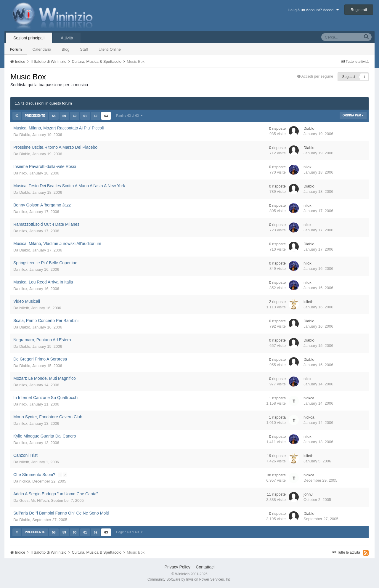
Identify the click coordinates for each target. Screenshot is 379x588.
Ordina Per (353, 115)
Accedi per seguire (318, 76)
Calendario (42, 49)
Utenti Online (110, 49)
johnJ (308, 494)
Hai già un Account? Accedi (313, 10)
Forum (16, 49)
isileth (24, 308)
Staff (84, 49)
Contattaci (205, 567)
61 (85, 116)
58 (54, 116)
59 (64, 116)
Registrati (359, 10)
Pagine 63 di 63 (129, 116)
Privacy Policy (178, 567)
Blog (65, 49)
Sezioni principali (29, 38)
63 (106, 116)
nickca (309, 398)
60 (75, 116)
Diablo (25, 135)
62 (96, 116)
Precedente (35, 116)
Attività (67, 38)
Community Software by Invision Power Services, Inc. (189, 579)
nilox (23, 173)
